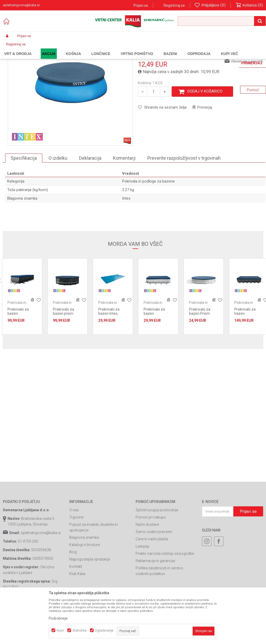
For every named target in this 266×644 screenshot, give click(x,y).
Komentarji (124, 200)
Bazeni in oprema (77, 48)
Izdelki (41, 48)
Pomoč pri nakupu (151, 559)
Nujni (60, 630)
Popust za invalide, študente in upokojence (93, 570)
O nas (74, 552)
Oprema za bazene (107, 48)
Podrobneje (58, 618)
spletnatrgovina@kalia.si (41, 575)
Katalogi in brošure (85, 587)
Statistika (79, 630)
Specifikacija (24, 200)
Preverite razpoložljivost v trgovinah (184, 200)
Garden (55, 48)
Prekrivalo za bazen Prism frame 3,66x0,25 (202, 356)
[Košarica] (249, 5)
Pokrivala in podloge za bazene (146, 48)
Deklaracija (90, 200)
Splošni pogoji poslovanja (157, 552)
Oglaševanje (104, 630)
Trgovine (76, 559)
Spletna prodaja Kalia (18, 48)
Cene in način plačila (152, 581)
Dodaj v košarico (205, 134)
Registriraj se (174, 5)
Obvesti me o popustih (247, 104)
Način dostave (147, 567)
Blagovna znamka (84, 580)
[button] (222, 21)
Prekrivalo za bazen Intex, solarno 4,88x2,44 (113, 356)
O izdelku (58, 200)
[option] (22, 339)
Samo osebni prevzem (154, 574)
